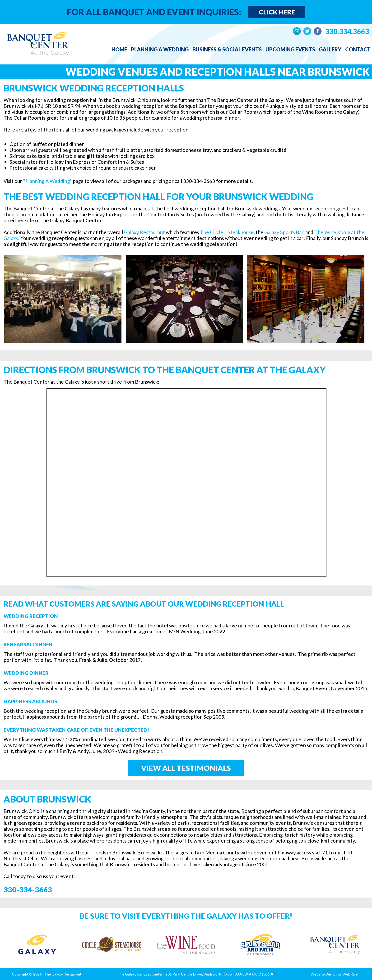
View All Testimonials (186, 768)
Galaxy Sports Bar (284, 232)
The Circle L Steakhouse (227, 232)
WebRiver (351, 974)
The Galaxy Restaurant (63, 974)
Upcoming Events (290, 49)
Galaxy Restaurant (144, 232)
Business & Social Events (227, 49)
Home (119, 49)
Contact (358, 49)
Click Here (277, 12)
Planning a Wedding (160, 49)
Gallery (330, 49)
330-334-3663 (28, 889)
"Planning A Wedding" (47, 181)
